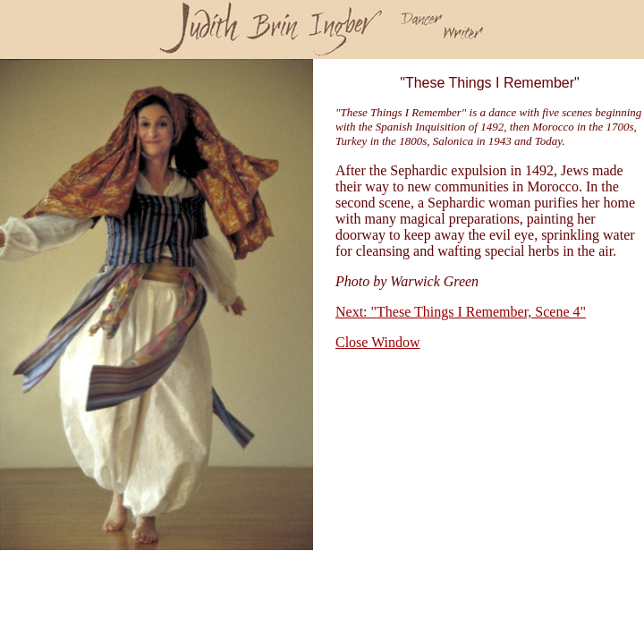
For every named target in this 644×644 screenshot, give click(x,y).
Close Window (378, 342)
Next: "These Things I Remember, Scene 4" (461, 312)
